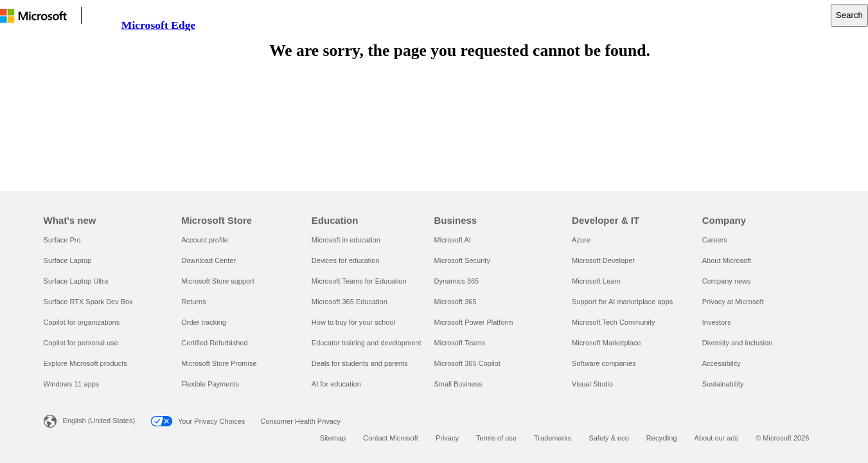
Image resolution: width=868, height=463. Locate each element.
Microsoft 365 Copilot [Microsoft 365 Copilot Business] (467, 363)
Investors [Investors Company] (717, 322)
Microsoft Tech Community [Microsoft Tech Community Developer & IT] (613, 322)
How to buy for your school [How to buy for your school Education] (353, 322)
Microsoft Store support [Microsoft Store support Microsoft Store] (218, 281)
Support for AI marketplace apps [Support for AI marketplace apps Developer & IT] (622, 302)
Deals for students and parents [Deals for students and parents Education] (360, 363)
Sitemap (333, 438)
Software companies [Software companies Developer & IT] (604, 363)
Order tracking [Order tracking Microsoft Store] (204, 322)
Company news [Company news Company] (727, 281)
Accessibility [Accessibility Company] (722, 363)
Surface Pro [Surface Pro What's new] (62, 240)
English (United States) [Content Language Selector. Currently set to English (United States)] (99, 421)
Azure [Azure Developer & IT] (581, 240)
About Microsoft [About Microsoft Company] (727, 260)
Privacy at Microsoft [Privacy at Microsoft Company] (733, 302)
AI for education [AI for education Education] (336, 384)
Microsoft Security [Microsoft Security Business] (462, 260)
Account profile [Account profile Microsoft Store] (205, 240)
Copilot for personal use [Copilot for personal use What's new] (81, 343)
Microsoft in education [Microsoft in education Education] (346, 240)
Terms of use (496, 438)
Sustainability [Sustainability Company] (723, 384)
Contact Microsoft (391, 438)
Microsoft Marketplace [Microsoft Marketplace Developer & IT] (607, 343)
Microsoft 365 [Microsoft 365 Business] (455, 302)
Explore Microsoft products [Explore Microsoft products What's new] (85, 363)
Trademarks (553, 438)
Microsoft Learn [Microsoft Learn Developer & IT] (596, 281)
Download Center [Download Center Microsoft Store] (208, 260)
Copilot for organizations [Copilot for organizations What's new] (82, 322)
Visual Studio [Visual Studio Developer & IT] (592, 384)
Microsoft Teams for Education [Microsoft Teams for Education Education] (359, 281)
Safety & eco (608, 438)
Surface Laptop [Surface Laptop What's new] (68, 260)
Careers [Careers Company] (715, 240)
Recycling (662, 438)
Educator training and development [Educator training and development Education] (367, 343)
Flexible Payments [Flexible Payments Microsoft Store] (210, 384)
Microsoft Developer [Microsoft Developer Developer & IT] (603, 260)
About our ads (717, 438)
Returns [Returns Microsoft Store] (194, 302)
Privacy (447, 438)
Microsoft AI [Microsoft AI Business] (452, 240)
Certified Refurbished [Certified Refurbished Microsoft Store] (214, 343)
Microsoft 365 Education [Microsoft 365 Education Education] (350, 302)
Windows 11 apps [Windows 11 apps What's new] (72, 384)
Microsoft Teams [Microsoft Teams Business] (459, 343)
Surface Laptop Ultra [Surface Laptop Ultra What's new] (76, 281)
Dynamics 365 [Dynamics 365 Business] (456, 281)
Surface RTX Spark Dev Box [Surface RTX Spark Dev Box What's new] (88, 302)
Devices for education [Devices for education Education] (346, 260)
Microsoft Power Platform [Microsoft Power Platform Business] (473, 322)
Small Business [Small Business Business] (458, 384)
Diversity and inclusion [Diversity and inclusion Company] (737, 343)
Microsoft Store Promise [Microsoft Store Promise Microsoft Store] (219, 363)
